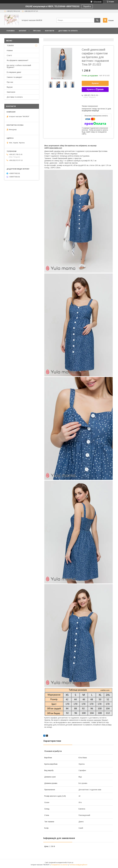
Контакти (50, 31)
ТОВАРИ (10, 46)
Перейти (87, 6)
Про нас (37, 31)
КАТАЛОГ (23, 31)
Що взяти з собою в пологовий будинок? (19, 66)
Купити (95, 83)
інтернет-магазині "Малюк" (97, 720)
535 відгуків (97, 2)
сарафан (57, 151)
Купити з (95, 89)
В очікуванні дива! (14, 72)
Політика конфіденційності (78, 865)
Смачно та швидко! (14, 77)
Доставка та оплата (68, 31)
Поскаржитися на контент (59, 865)
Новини (10, 50)
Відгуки (10, 87)
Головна (11, 31)
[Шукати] (97, 20)
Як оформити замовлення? (18, 60)
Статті (9, 55)
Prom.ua (70, 863)
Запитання (11, 92)
